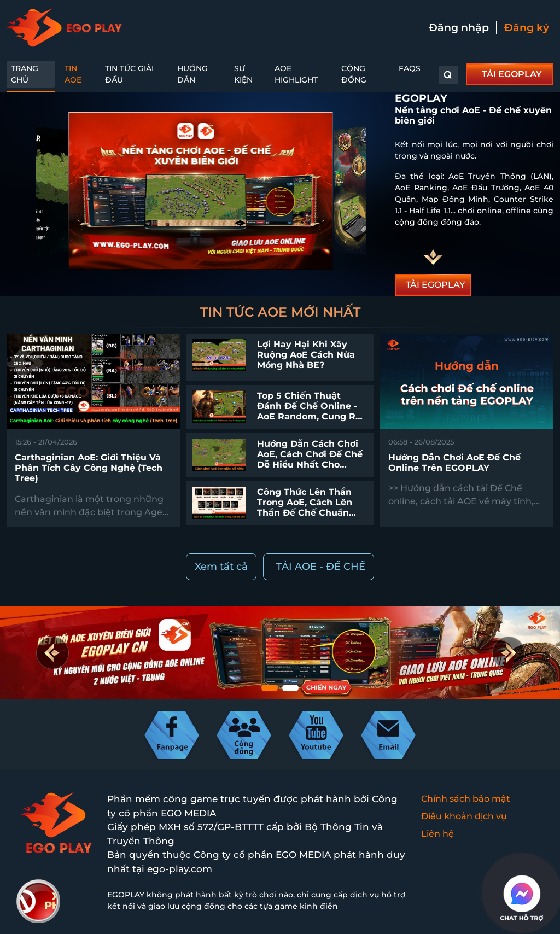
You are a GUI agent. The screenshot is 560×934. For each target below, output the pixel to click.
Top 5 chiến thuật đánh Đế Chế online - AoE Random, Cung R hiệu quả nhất (307, 411)
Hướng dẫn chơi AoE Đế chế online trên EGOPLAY (454, 463)
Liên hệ (437, 834)
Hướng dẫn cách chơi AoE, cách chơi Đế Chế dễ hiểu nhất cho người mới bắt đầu (310, 460)
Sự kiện (243, 74)
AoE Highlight (296, 74)
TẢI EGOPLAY (512, 74)
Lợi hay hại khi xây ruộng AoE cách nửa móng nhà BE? (306, 355)
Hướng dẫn (192, 74)
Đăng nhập (459, 28)
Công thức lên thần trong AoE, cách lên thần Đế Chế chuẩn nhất (305, 508)
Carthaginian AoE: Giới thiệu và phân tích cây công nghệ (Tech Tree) (89, 468)
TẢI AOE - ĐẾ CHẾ (321, 567)
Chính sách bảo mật (466, 799)
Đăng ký (527, 28)
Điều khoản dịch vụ (464, 816)
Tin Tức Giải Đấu (129, 74)
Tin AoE (73, 74)
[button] (508, 653)
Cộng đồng (354, 74)
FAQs (410, 68)
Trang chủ (25, 74)
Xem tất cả (221, 567)
